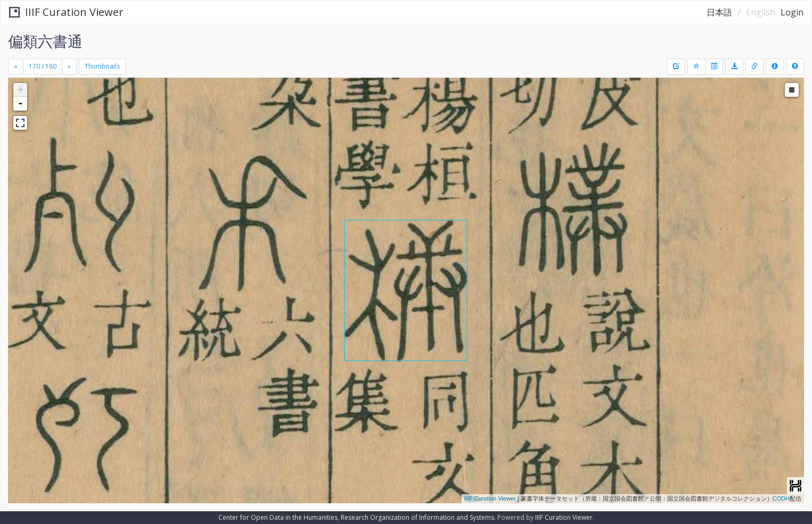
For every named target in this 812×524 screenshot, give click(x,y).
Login (792, 12)
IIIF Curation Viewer (66, 12)
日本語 (719, 12)
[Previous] (16, 66)
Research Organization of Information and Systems (417, 517)
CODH (781, 498)
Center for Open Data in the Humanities (278, 517)
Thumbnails (102, 66)
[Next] (69, 66)
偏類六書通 (45, 41)
